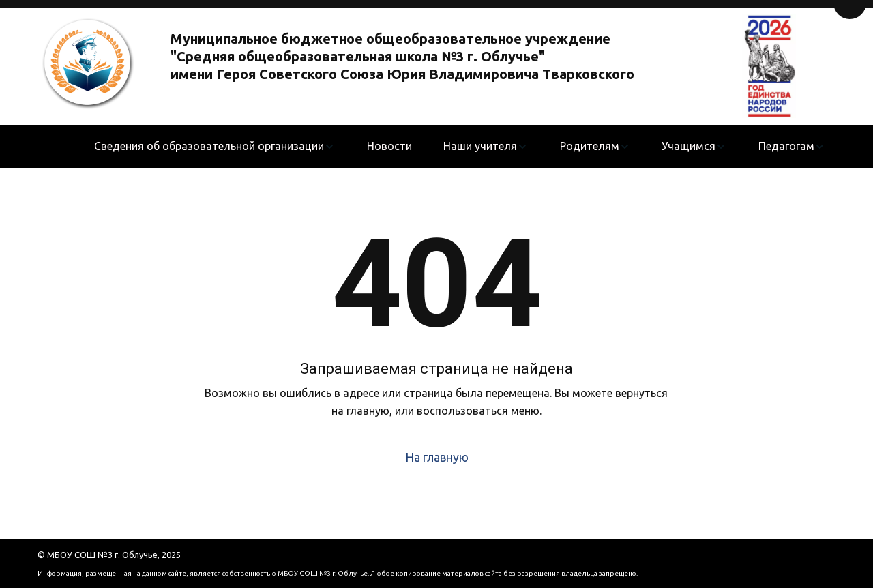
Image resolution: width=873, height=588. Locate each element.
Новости (389, 146)
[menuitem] (214, 147)
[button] (214, 147)
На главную (437, 457)
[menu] (460, 147)
